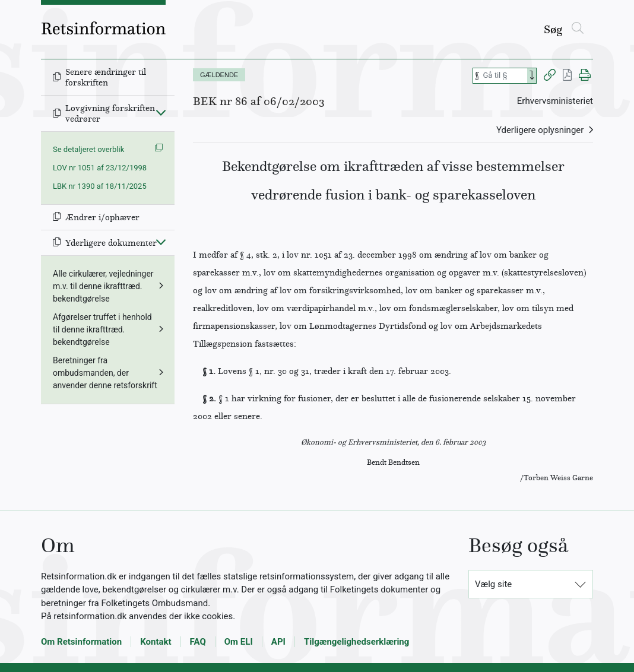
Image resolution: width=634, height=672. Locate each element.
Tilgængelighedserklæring (356, 642)
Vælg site (493, 584)
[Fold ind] (161, 112)
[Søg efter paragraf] (504, 76)
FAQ (198, 642)
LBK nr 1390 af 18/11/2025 (100, 186)
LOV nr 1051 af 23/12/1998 (100, 168)
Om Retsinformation (81, 642)
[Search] (532, 76)
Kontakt (156, 642)
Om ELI (239, 642)
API (278, 642)
